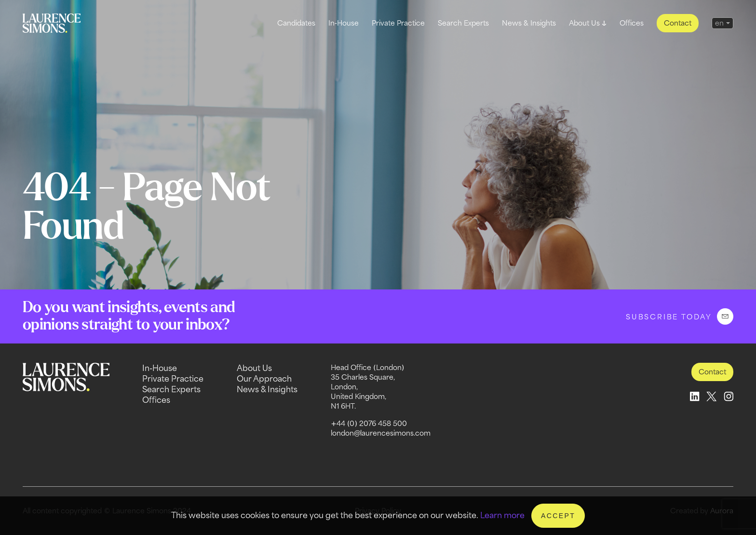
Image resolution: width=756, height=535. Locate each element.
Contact (678, 23)
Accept (558, 516)
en (719, 23)
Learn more (502, 515)
